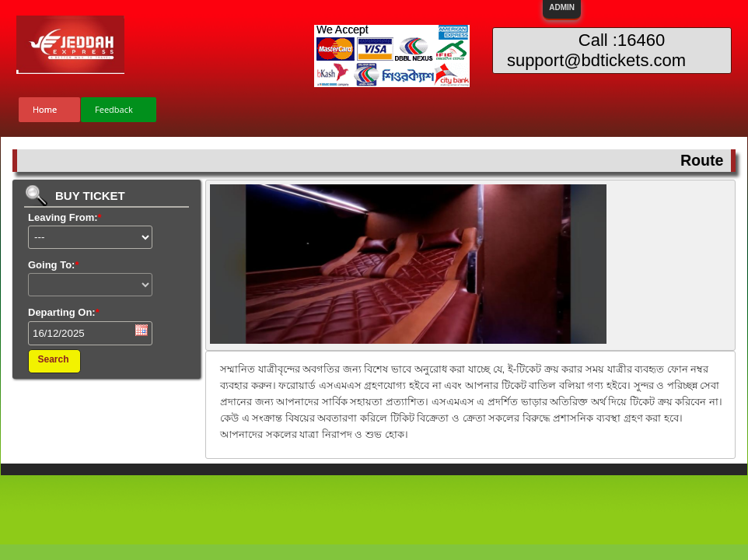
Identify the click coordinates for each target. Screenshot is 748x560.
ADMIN (562, 7)
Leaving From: (65, 217)
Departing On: (64, 312)
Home (45, 109)
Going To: (53, 265)
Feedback (114, 109)
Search (53, 359)
